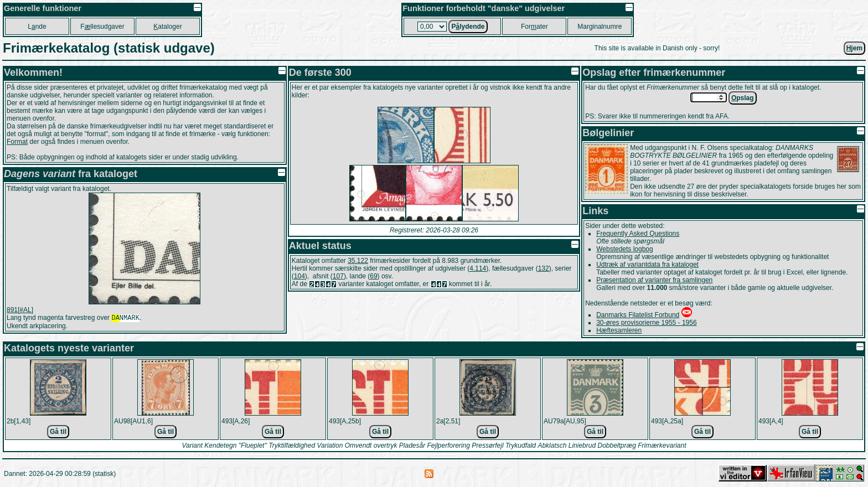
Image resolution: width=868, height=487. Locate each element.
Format (17, 142)
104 (299, 276)
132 (544, 268)
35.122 (358, 261)
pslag (743, 98)
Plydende (468, 27)
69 (373, 276)
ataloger (167, 27)
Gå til (58, 432)
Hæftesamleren (619, 330)
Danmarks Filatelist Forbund (638, 315)
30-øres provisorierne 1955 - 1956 (646, 323)
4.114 (478, 268)
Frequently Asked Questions (638, 234)
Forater (534, 27)
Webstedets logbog (625, 249)
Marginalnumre (600, 27)
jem (854, 48)
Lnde (37, 27)
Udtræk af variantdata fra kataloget (647, 265)
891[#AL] (20, 310)
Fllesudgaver (102, 27)
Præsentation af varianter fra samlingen (654, 280)
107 (338, 276)
